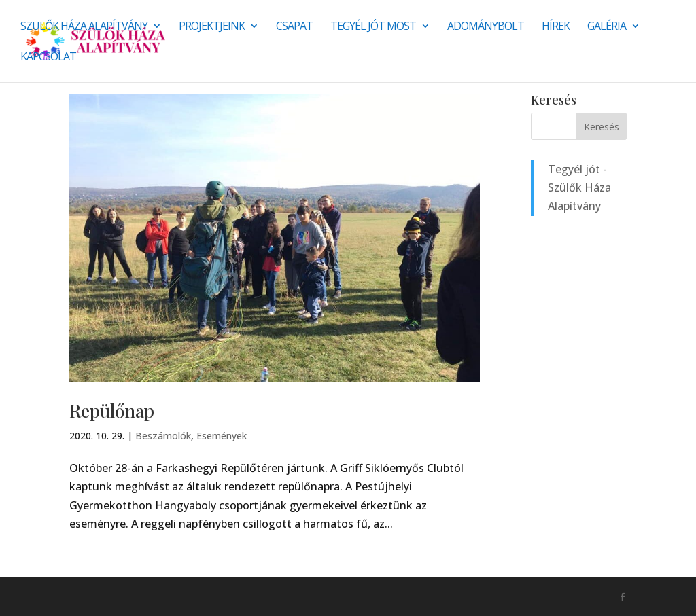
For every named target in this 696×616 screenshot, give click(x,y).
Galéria (607, 27)
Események (222, 436)
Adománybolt (486, 27)
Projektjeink (212, 27)
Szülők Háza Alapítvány (84, 27)
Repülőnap (112, 411)
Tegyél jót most (373, 27)
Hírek (556, 27)
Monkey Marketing (142, 596)
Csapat (294, 27)
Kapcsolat (48, 58)
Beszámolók (163, 436)
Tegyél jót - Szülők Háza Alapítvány (579, 187)
